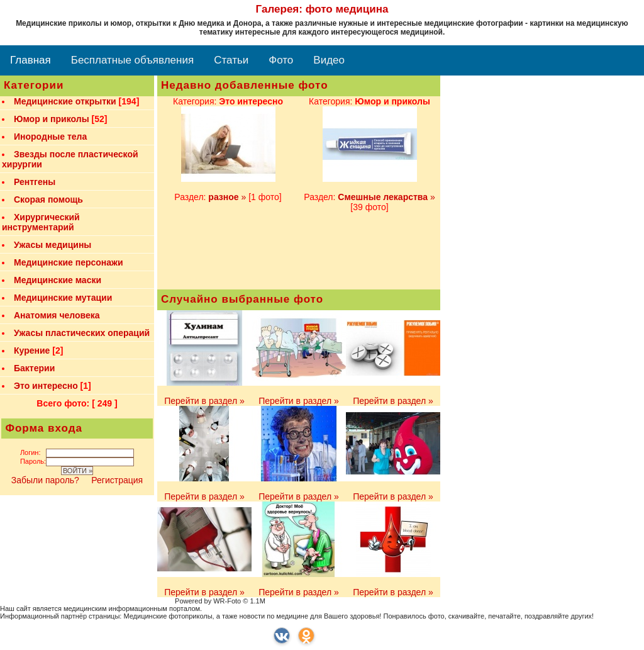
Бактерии (34, 368)
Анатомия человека (57, 315)
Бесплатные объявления (132, 60)
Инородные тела (50, 137)
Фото (281, 60)
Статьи (231, 60)
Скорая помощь (48, 199)
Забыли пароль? (47, 480)
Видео (329, 60)
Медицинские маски (58, 280)
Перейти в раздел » (204, 401)
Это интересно (46, 386)
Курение (32, 350)
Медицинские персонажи (69, 262)
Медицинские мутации (63, 298)
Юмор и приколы (52, 119)
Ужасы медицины (53, 245)
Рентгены (35, 182)
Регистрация (117, 480)
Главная (31, 60)
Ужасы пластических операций (82, 333)
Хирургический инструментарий (41, 222)
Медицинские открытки (65, 101)
